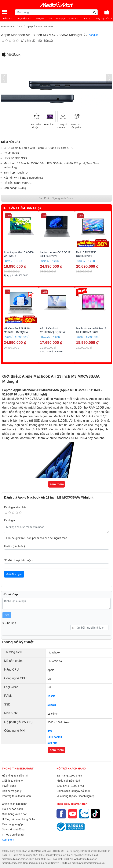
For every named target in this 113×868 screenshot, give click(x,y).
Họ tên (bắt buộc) (15, 546)
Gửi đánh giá (14, 574)
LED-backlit (55, 737)
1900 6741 (63, 786)
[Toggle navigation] (5, 12)
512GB (52, 705)
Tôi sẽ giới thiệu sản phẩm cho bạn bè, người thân (37, 538)
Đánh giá (9, 520)
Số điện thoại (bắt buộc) (18, 560)
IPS (50, 731)
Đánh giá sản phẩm (16, 507)
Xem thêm (8, 840)
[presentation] (4, 79)
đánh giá (30, 41)
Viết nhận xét (45, 41)
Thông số (91, 35)
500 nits (52, 743)
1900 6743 (78, 786)
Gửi (7, 615)
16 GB (51, 696)
